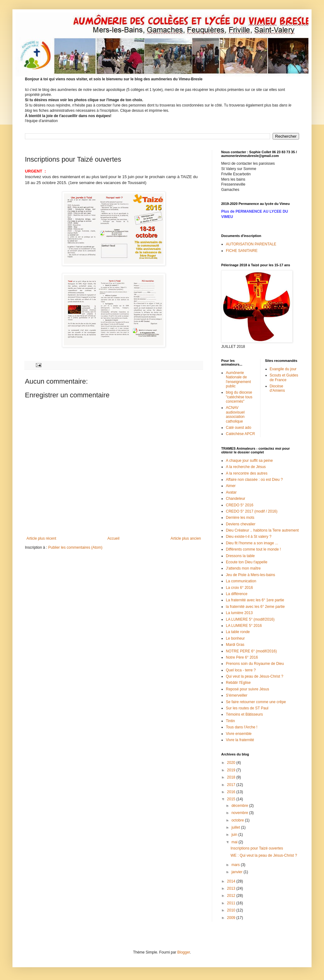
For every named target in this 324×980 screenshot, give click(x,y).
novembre (240, 813)
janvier (238, 872)
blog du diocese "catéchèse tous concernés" (239, 397)
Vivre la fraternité (240, 740)
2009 (232, 918)
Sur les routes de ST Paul (247, 708)
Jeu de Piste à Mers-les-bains (250, 575)
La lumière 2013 (239, 613)
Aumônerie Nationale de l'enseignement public (238, 379)
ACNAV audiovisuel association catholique (235, 414)
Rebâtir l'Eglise (238, 683)
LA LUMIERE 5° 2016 (244, 626)
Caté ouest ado (238, 428)
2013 (232, 888)
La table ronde (238, 632)
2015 (232, 799)
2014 (232, 881)
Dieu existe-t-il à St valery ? (249, 537)
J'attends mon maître (243, 568)
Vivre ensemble (239, 734)
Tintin (230, 721)
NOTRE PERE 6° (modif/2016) (251, 651)
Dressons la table (240, 556)
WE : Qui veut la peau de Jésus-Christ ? (264, 855)
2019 (232, 770)
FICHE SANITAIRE (242, 251)
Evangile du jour (283, 369)
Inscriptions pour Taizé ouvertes (257, 848)
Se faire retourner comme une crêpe (256, 702)
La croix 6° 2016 (239, 588)
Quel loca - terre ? (241, 670)
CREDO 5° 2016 (240, 505)
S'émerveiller (237, 695)
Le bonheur (235, 638)
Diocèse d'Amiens (277, 388)
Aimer (231, 486)
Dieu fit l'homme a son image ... (252, 543)
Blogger (184, 952)
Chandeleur (236, 499)
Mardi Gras (235, 645)
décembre (240, 806)
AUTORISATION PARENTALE (251, 244)
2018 (232, 777)
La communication (241, 581)
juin (235, 835)
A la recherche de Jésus (246, 467)
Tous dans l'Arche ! (242, 727)
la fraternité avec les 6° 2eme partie (255, 607)
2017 (232, 785)
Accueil (114, 538)
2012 (232, 896)
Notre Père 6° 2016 (242, 657)
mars (236, 865)
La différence (237, 594)
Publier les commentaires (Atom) (75, 547)
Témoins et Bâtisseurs (244, 714)
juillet (236, 827)
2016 (232, 792)
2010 (232, 910)
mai (235, 842)
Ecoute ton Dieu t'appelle (247, 562)
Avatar (231, 492)
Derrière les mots (240, 518)
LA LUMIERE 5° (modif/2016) (250, 619)
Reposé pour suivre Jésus (248, 689)
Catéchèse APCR (240, 434)
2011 (232, 903)
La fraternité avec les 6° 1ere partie (255, 600)
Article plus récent (41, 538)
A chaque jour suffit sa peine (249, 461)
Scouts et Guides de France (284, 377)
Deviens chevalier (241, 524)
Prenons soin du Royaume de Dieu (255, 664)
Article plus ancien (186, 538)
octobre (238, 820)
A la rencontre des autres (247, 473)
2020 (232, 763)
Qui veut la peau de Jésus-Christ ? (255, 676)
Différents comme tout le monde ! (253, 549)
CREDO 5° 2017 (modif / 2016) (252, 511)
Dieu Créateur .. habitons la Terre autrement (262, 530)
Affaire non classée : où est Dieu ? (254, 480)
